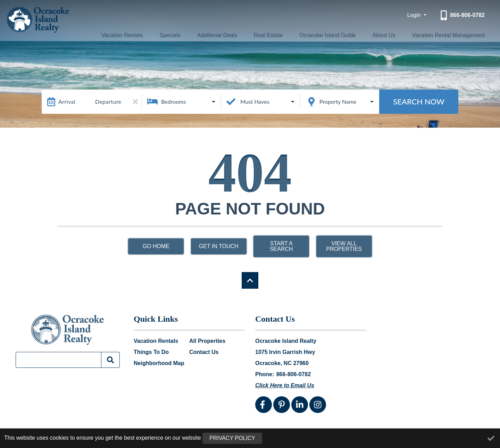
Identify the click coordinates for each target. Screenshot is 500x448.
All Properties (207, 341)
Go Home (156, 246)
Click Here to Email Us (285, 385)
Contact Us (204, 352)
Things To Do (151, 352)
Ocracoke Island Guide (324, 35)
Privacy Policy (232, 438)
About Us (380, 35)
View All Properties (344, 246)
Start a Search (281, 246)
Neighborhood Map (159, 363)
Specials (173, 35)
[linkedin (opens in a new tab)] (300, 405)
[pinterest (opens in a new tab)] (282, 405)
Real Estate (265, 35)
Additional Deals (217, 35)
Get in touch (219, 246)
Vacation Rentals (128, 35)
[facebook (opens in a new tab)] (264, 405)
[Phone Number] (462, 15)
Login (415, 15)
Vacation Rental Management (445, 35)
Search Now (419, 102)
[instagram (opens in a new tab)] (318, 405)
